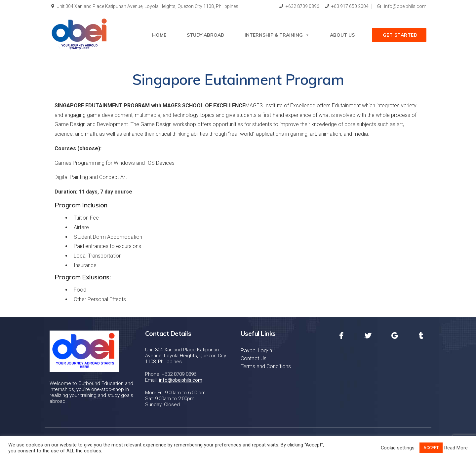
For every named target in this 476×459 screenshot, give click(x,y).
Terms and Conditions (266, 366)
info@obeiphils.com (402, 6)
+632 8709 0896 (299, 6)
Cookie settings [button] (398, 448)
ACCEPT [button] (431, 448)
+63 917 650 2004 (347, 6)
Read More (456, 448)
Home (159, 35)
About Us (342, 35)
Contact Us (254, 358)
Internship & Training (277, 35)
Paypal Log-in (256, 351)
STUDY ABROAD (206, 35)
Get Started (400, 35)
